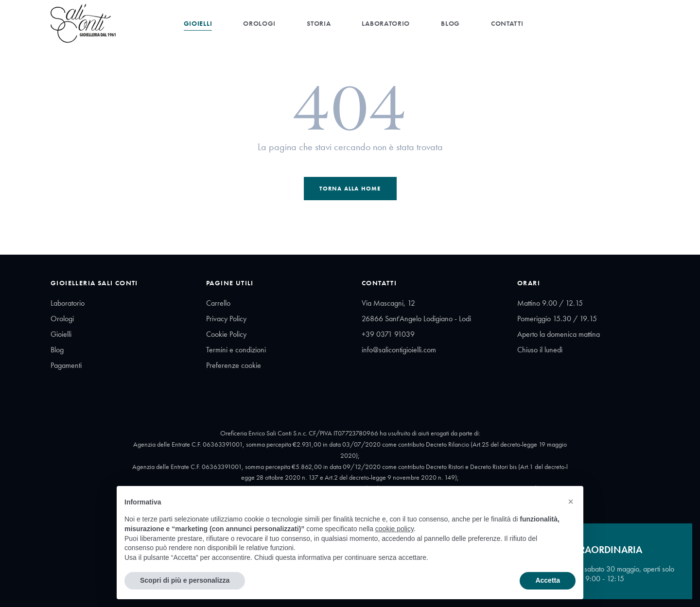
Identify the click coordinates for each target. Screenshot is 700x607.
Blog (450, 23)
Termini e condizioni (236, 350)
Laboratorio (386, 23)
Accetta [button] (548, 580)
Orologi (259, 23)
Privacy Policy (226, 319)
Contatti (507, 23)
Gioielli (198, 23)
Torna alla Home (350, 189)
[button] (571, 502)
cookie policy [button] (394, 529)
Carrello (218, 303)
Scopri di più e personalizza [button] (185, 580)
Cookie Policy (226, 334)
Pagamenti (66, 365)
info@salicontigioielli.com (399, 350)
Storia (319, 23)
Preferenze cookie (234, 365)
